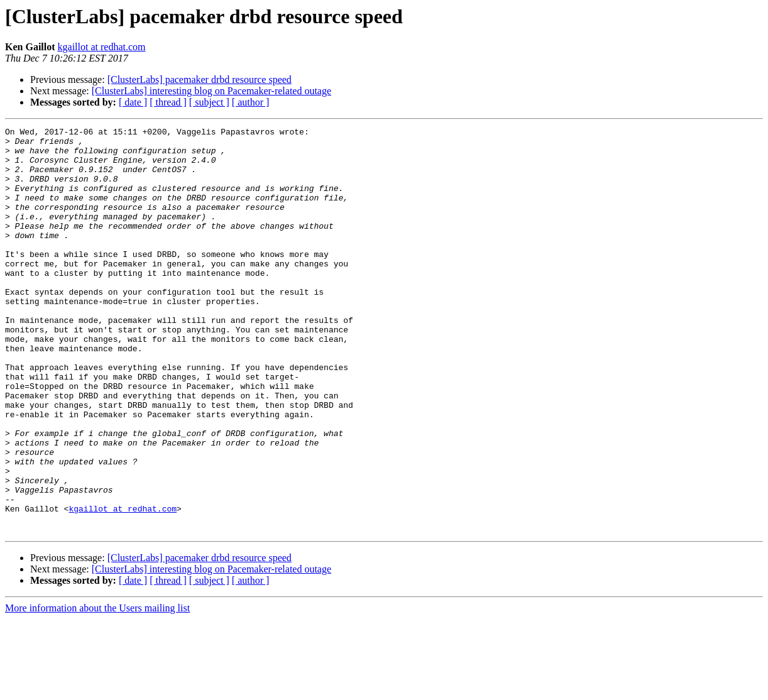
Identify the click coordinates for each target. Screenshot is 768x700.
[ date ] (133, 102)
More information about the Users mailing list (97, 689)
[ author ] (251, 102)
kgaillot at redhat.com (102, 47)
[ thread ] (168, 102)
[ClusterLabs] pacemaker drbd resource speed (200, 79)
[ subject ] (209, 102)
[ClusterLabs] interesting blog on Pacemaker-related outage (211, 91)
